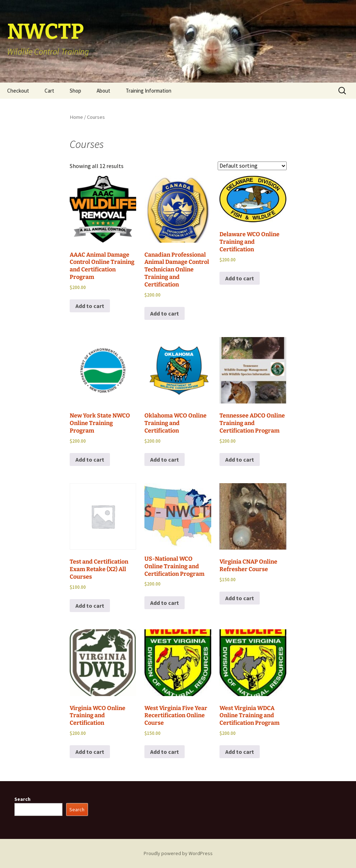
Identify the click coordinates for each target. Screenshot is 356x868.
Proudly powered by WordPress (178, 853)
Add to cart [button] (90, 306)
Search (22, 799)
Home (76, 117)
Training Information (149, 91)
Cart (49, 91)
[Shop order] (252, 166)
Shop (75, 91)
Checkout (18, 91)
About (103, 91)
